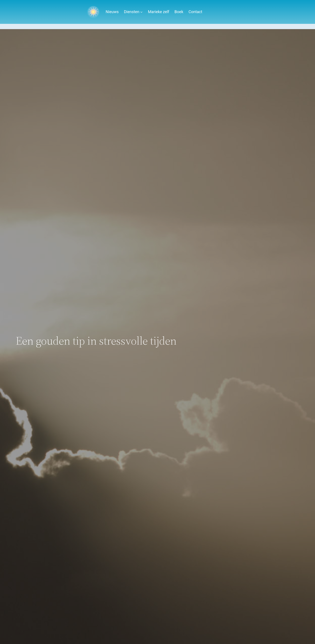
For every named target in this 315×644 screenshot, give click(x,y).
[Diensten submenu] (141, 12)
